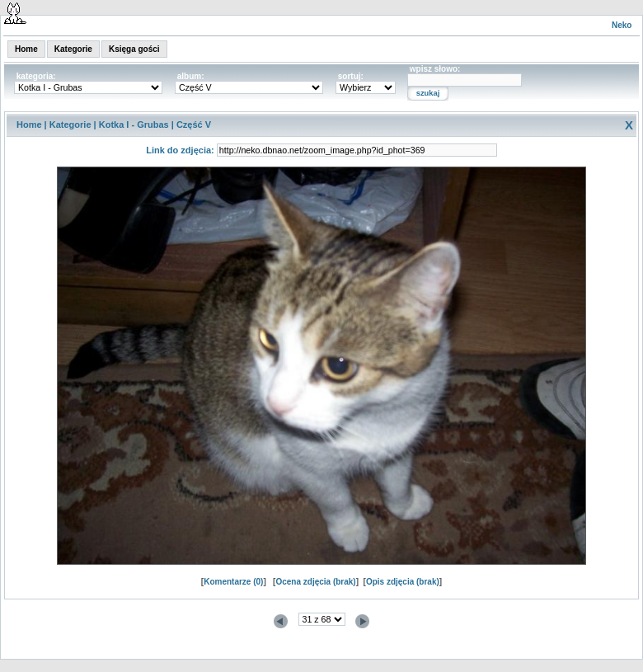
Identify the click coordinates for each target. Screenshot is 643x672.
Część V (194, 125)
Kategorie (73, 49)
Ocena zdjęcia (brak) (315, 582)
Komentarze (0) (233, 582)
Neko (622, 25)
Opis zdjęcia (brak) (403, 582)
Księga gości (134, 49)
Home (26, 49)
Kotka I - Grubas (134, 125)
